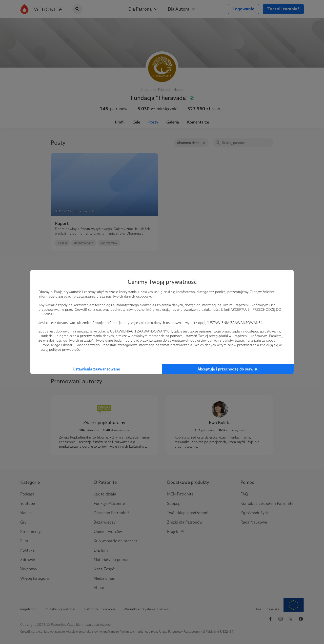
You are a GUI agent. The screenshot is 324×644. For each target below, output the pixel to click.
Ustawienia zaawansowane (96, 369)
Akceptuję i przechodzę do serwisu (228, 369)
